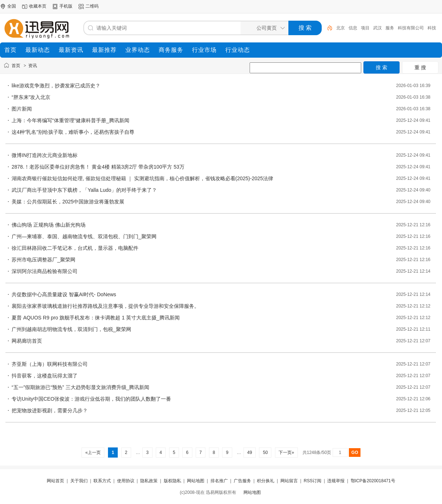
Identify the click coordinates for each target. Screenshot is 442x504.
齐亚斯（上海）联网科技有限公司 (50, 364)
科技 (432, 28)
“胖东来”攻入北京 (31, 97)
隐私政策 (149, 481)
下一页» (286, 453)
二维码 (92, 6)
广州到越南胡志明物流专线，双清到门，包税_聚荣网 (71, 329)
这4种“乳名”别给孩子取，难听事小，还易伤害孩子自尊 (73, 132)
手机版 (66, 6)
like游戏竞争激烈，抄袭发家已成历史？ (56, 86)
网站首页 (55, 481)
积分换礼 (266, 481)
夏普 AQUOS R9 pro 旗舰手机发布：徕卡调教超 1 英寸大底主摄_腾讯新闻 (96, 318)
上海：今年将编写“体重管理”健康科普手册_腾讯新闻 (70, 120)
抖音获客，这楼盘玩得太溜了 (45, 376)
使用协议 (126, 481)
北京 (341, 28)
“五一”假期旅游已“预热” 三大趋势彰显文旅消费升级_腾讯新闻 (80, 387)
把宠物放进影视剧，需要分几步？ (50, 410)
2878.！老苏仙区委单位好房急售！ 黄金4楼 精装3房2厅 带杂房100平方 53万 (98, 167)
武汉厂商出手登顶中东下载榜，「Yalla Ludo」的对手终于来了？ (84, 190)
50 (265, 453)
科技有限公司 (411, 28)
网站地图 (196, 481)
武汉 (378, 28)
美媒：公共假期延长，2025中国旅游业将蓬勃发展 (68, 202)
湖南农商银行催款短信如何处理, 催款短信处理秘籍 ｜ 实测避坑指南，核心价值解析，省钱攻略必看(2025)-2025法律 (142, 178)
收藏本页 (38, 6)
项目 (365, 28)
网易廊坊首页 (27, 341)
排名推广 (219, 481)
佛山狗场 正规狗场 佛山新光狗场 (49, 225)
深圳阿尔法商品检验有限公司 (45, 271)
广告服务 (242, 481)
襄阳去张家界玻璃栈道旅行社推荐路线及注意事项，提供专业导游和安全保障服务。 (105, 306)
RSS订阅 (312, 481)
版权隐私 (172, 481)
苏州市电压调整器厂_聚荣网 (43, 260)
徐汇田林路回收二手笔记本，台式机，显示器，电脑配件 (75, 248)
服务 (390, 28)
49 (250, 453)
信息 (353, 28)
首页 (16, 66)
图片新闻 (22, 109)
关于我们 (79, 481)
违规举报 (336, 481)
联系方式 (102, 481)
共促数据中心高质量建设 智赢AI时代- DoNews (64, 294)
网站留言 (289, 481)
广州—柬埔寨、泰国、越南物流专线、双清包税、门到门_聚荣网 (84, 236)
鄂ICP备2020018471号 (373, 481)
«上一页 (93, 453)
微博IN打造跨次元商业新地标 (45, 155)
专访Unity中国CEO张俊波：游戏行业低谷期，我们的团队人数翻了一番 (91, 399)
